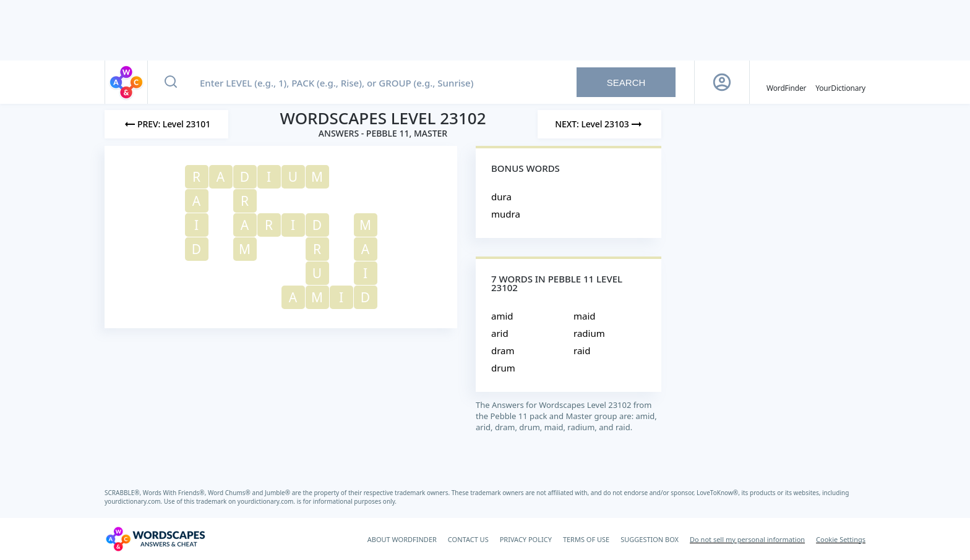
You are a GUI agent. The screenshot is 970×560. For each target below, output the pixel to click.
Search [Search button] (626, 83)
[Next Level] (599, 124)
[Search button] (171, 82)
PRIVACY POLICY (526, 539)
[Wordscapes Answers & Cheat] (155, 539)
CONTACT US (468, 539)
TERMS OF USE (586, 539)
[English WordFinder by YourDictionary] (786, 82)
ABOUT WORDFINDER (402, 539)
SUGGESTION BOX (650, 539)
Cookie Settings (841, 539)
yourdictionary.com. (134, 501)
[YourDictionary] (840, 82)
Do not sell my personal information (747, 539)
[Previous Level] (166, 124)
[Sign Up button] (722, 82)
